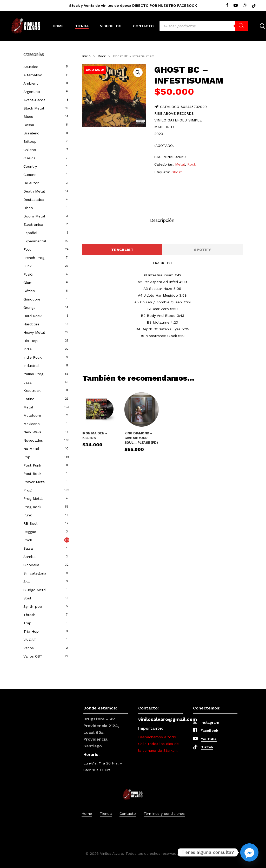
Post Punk (32, 465)
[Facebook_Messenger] (249, 852)
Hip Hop (31, 341)
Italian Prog (33, 374)
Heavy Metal (34, 332)
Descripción (162, 220)
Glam (28, 283)
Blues (28, 117)
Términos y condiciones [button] (164, 814)
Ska (26, 582)
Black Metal (34, 108)
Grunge (29, 307)
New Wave (32, 432)
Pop (27, 457)
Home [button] (87, 814)
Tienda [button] (106, 814)
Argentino (32, 92)
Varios (29, 648)
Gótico (29, 291)
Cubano (30, 175)
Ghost (177, 172)
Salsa (28, 548)
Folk (27, 249)
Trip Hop (31, 631)
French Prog (34, 258)
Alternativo (33, 75)
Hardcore (31, 324)
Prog (27, 490)
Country (30, 166)
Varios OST (33, 656)
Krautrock (32, 391)
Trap (27, 623)
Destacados (34, 200)
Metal (28, 407)
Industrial (31, 366)
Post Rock (32, 474)
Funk (27, 266)
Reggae (30, 532)
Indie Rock (32, 357)
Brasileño (31, 133)
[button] (138, 72)
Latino (29, 399)
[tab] (162, 220)
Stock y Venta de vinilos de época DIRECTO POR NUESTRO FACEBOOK (133, 5)
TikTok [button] (207, 747)
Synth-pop (33, 606)
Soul (27, 598)
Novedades (33, 440)
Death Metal (34, 191)
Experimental (35, 241)
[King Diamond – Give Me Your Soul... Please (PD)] (142, 409)
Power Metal (35, 482)
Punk (28, 515)
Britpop (30, 141)
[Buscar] (241, 26)
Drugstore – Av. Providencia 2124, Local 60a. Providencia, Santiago (101, 732)
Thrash (29, 615)
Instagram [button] (210, 722)
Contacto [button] (128, 814)
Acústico (31, 67)
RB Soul (30, 523)
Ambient (31, 83)
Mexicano (32, 424)
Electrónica (33, 224)
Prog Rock (32, 507)
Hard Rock (32, 316)
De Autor (31, 183)
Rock (28, 540)
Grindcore (32, 299)
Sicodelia (31, 565)
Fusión (29, 274)
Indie (28, 349)
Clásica (29, 158)
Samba (29, 557)
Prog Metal (33, 498)
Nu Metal (31, 449)
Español (30, 233)
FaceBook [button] (209, 730)
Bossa (29, 125)
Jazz (28, 382)
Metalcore (32, 415)
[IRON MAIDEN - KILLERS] (99, 409)
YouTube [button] (209, 739)
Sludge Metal (35, 590)
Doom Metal (34, 216)
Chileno (30, 150)
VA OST (30, 640)
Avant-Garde (34, 100)
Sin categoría (35, 573)
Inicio (87, 56)
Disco (28, 208)
